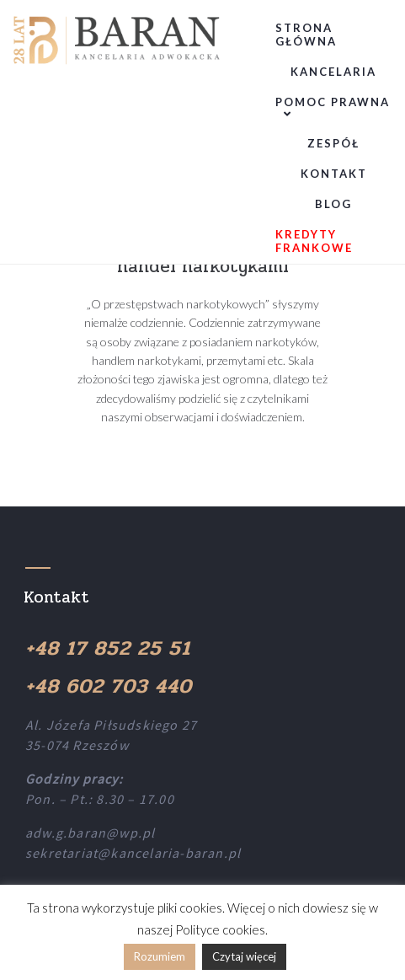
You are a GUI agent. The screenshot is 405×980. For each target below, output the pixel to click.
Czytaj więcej (244, 956)
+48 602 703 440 (109, 686)
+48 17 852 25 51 (108, 648)
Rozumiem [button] (160, 956)
